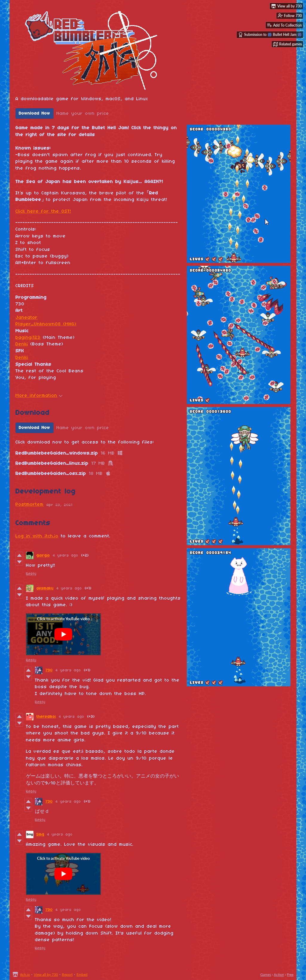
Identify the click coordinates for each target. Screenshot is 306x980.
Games (266, 974)
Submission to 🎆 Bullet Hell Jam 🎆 (270, 35)
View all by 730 (46, 974)
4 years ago (66, 555)
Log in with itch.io (37, 536)
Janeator (27, 318)
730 (49, 670)
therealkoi (46, 717)
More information (39, 396)
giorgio (43, 555)
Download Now (35, 113)
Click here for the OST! (43, 211)
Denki (22, 344)
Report (67, 974)
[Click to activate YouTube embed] (63, 634)
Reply (31, 574)
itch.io (25, 974)
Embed (82, 974)
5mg (40, 835)
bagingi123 (28, 338)
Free (290, 974)
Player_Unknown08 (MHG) (46, 324)
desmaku (45, 588)
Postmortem (30, 505)
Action (279, 974)
